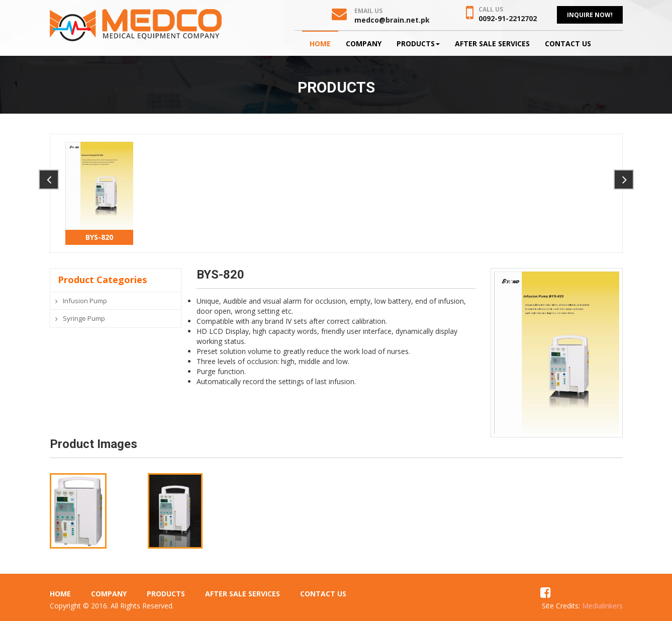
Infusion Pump (85, 301)
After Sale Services (492, 43)
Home (320, 43)
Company (364, 43)
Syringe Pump (84, 318)
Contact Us (568, 43)
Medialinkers (602, 606)
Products (418, 43)
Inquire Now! (590, 15)
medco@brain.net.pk (392, 20)
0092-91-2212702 (508, 18)
